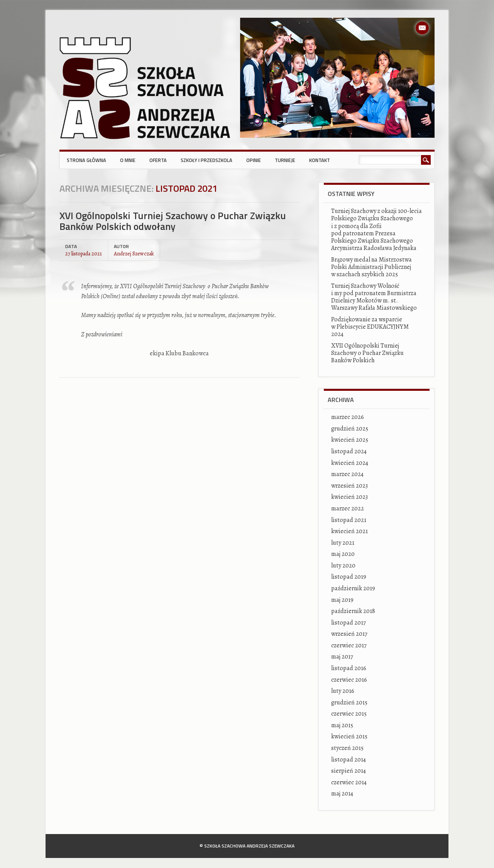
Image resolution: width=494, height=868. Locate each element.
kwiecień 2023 (349, 497)
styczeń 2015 (347, 748)
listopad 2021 (349, 520)
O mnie (128, 160)
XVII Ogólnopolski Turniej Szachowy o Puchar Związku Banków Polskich (367, 353)
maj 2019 (342, 600)
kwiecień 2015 (349, 736)
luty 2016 (343, 691)
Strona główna (86, 160)
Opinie (254, 160)
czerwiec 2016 (349, 680)
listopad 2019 (349, 577)
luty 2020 (343, 566)
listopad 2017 (349, 623)
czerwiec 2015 (349, 714)
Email (422, 28)
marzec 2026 (348, 417)
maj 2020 (343, 554)
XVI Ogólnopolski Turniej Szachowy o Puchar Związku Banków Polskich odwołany (173, 221)
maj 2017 (342, 657)
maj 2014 (342, 794)
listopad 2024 (349, 451)
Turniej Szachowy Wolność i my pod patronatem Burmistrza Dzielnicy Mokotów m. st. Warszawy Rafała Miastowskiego (374, 297)
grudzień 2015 (349, 703)
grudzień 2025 (350, 429)
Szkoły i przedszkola (206, 160)
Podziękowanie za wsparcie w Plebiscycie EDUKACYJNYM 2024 (370, 327)
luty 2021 (343, 543)
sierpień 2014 (349, 771)
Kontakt (320, 160)
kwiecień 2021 (349, 531)
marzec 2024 (347, 474)
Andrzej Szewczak (134, 253)
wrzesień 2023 (349, 486)
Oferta (158, 160)
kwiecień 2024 (350, 463)
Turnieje (285, 160)
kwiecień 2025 (350, 440)
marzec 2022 (348, 508)
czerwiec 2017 (349, 645)
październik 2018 (353, 611)
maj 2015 (342, 725)
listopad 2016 (349, 668)
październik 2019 (353, 588)
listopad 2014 (349, 760)
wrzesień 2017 (349, 634)
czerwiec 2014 (349, 782)
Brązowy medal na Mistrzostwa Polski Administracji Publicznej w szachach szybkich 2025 (371, 267)
